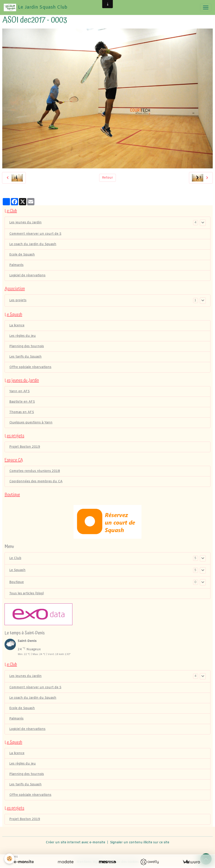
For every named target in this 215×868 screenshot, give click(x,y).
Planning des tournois (27, 346)
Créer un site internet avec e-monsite (75, 843)
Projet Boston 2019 (25, 447)
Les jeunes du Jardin (25, 223)
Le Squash (17, 570)
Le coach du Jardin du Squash (33, 244)
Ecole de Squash (22, 255)
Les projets (18, 300)
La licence (17, 326)
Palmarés (16, 265)
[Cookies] (10, 859)
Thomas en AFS (22, 412)
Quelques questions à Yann (31, 423)
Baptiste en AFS (22, 402)
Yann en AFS (19, 391)
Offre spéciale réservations (30, 367)
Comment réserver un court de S (35, 234)
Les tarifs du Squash (25, 357)
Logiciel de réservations (27, 276)
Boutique (17, 582)
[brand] (36, 7)
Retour (107, 178)
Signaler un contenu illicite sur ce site (140, 843)
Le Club (15, 558)
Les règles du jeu (23, 336)
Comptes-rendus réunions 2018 (35, 471)
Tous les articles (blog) (27, 594)
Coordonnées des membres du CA (36, 482)
